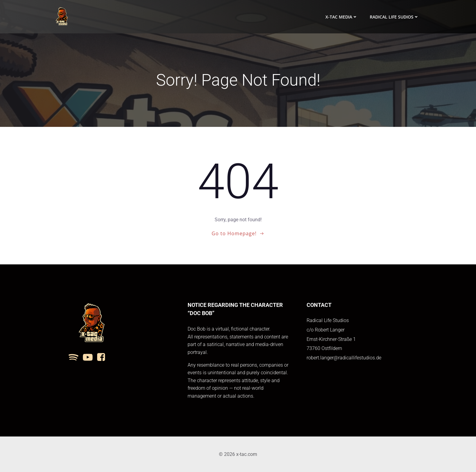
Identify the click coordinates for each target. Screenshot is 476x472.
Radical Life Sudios (394, 17)
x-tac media (342, 17)
